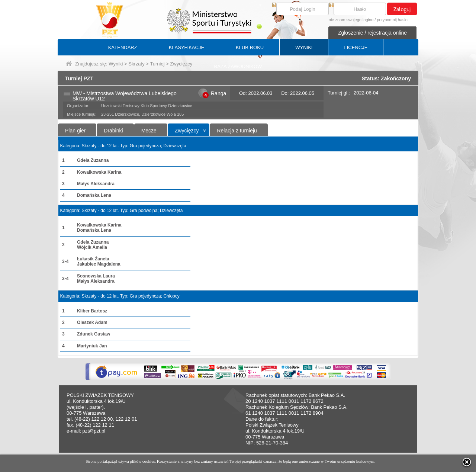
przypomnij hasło (392, 20)
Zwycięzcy (187, 131)
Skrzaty (136, 64)
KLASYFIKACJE (186, 47)
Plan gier (75, 131)
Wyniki (116, 64)
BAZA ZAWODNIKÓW (238, 66)
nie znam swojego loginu (351, 20)
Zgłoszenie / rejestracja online (372, 33)
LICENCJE (356, 47)
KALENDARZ (123, 47)
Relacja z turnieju (237, 131)
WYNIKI (304, 47)
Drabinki (113, 131)
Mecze (149, 131)
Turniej (157, 64)
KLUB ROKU (250, 47)
